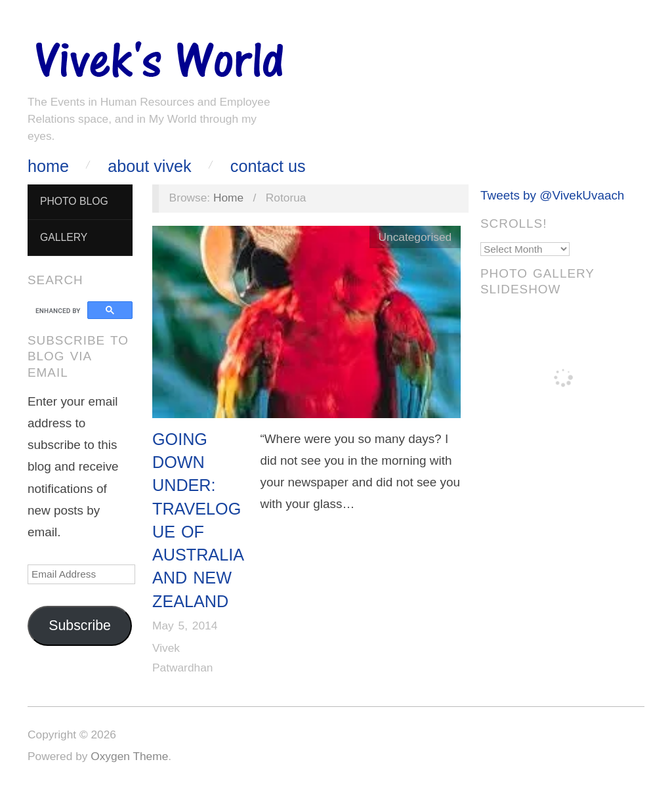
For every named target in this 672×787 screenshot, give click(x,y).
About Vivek (149, 166)
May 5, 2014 (185, 626)
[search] (59, 310)
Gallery (64, 237)
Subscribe (80, 626)
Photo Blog (74, 201)
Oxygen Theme (129, 756)
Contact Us (268, 166)
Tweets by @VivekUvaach (552, 195)
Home (48, 166)
